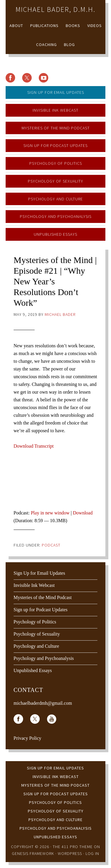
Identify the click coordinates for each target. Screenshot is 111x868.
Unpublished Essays (55, 234)
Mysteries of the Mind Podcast (56, 128)
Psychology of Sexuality (55, 181)
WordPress (70, 853)
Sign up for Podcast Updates (55, 145)
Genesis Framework (33, 853)
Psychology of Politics (56, 163)
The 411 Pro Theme (73, 847)
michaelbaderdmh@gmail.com (43, 703)
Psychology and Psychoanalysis (56, 216)
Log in (92, 853)
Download (83, 513)
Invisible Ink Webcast (55, 110)
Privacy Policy (28, 738)
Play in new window (50, 513)
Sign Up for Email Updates (56, 92)
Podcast (51, 545)
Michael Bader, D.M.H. (56, 9)
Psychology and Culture (55, 199)
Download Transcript (34, 446)
